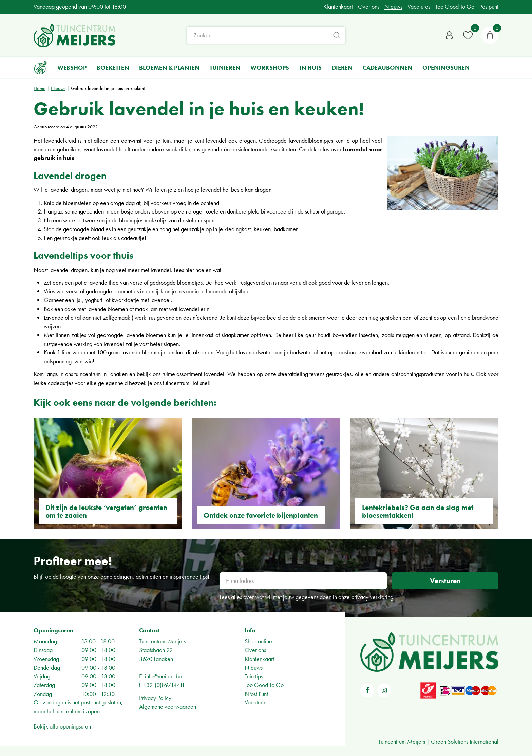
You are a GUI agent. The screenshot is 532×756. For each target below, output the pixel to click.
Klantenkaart (259, 659)
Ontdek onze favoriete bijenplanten (261, 515)
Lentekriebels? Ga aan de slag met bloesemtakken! (418, 511)
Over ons (255, 650)
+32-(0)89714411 (164, 685)
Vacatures (256, 702)
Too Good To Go (264, 685)
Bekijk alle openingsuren (62, 726)
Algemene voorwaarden (168, 707)
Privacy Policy (155, 698)
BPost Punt (256, 694)
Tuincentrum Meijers (163, 641)
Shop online (258, 641)
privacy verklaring (372, 597)
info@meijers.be (163, 676)
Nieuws (254, 668)
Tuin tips (254, 676)
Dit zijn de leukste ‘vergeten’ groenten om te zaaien (106, 511)
